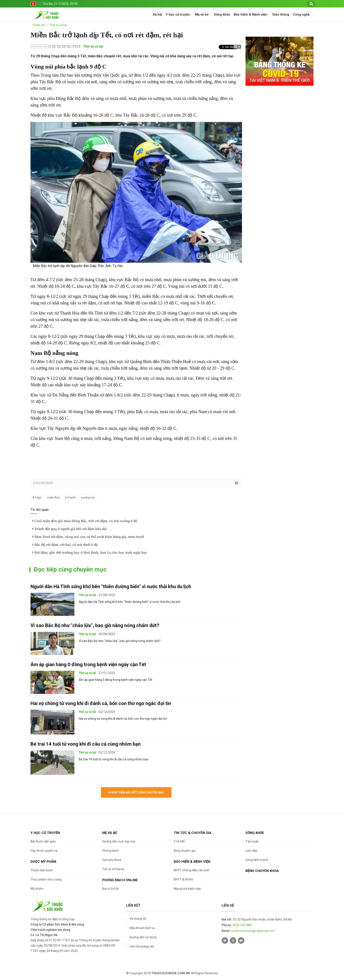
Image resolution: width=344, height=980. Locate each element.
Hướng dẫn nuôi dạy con (119, 841)
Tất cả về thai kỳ (113, 869)
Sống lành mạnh (257, 860)
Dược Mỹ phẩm (43, 862)
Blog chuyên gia (185, 851)
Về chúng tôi (138, 919)
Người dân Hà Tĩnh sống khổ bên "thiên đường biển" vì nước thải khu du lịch (111, 587)
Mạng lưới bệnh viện (187, 889)
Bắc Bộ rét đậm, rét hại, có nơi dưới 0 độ (65, 545)
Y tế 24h (179, 841)
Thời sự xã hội (58, 25)
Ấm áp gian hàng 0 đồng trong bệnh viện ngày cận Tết (88, 664)
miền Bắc (54, 497)
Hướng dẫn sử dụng (143, 937)
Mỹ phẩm (37, 889)
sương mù (88, 497)
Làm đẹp (251, 851)
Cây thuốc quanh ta (44, 851)
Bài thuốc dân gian (43, 841)
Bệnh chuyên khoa (262, 871)
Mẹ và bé (202, 14)
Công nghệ (301, 14)
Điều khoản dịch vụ (142, 928)
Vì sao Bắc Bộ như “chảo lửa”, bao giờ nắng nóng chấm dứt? (95, 625)
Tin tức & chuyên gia (193, 833)
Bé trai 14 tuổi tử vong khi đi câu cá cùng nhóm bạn (86, 744)
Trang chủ (39, 25)
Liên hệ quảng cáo (142, 946)
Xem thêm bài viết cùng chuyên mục (136, 792)
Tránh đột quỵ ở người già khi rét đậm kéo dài (69, 529)
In (237, 47)
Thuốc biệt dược (42, 870)
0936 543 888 (242, 925)
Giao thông (281, 14)
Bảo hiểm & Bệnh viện (250, 14)
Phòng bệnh (110, 851)
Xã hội (157, 14)
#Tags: (37, 497)
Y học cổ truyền (178, 14)
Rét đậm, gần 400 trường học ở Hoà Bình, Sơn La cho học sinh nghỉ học (90, 553)
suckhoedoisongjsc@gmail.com (253, 931)
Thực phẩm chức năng (46, 879)
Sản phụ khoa (112, 860)
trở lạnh (70, 497)
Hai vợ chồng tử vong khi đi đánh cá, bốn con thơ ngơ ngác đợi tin (101, 703)
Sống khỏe (222, 14)
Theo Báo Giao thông (39, 46)
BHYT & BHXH (183, 879)
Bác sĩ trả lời (110, 889)
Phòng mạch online (120, 880)
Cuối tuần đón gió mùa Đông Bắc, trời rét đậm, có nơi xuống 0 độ (85, 521)
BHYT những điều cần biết (191, 870)
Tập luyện (252, 841)
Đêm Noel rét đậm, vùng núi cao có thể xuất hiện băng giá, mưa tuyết (88, 537)
